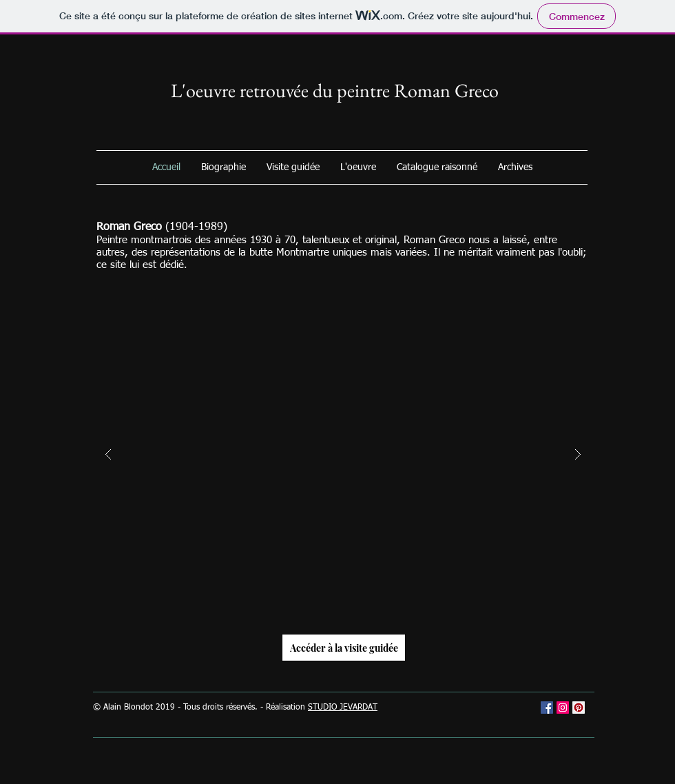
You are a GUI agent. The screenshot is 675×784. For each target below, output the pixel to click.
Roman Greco (446, 90)
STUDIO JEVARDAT (343, 708)
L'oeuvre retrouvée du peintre (282, 90)
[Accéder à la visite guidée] (344, 648)
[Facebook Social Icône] (547, 708)
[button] (343, 455)
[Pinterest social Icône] (579, 708)
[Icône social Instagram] (563, 708)
